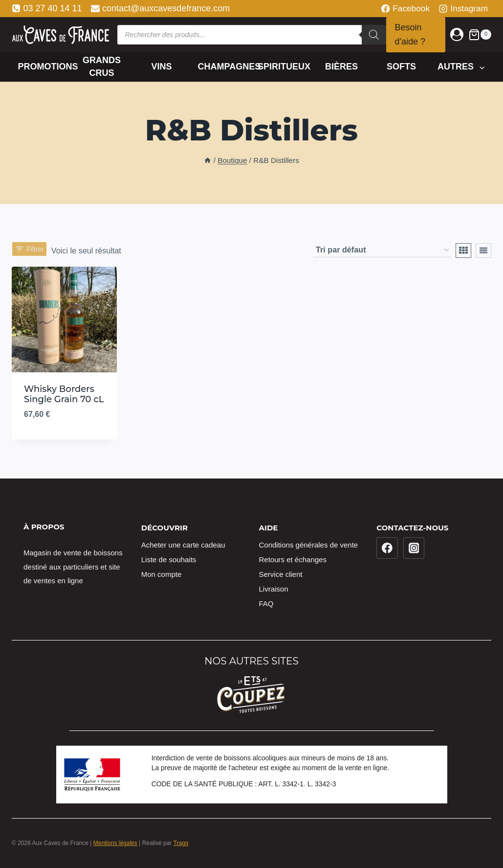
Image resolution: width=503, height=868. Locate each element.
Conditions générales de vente (309, 545)
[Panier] (480, 34)
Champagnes (224, 67)
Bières (341, 67)
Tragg (181, 843)
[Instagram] (414, 548)
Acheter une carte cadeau (183, 545)
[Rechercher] (374, 35)
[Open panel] (29, 246)
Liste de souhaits (169, 560)
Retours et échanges (293, 560)
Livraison (274, 589)
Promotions (45, 67)
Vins (162, 67)
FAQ (266, 604)
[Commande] (382, 250)
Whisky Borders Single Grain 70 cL (64, 394)
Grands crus (102, 66)
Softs (401, 67)
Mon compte (162, 574)
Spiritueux (284, 67)
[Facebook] (387, 548)
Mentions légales (115, 843)
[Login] (457, 34)
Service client (281, 574)
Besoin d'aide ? (410, 34)
